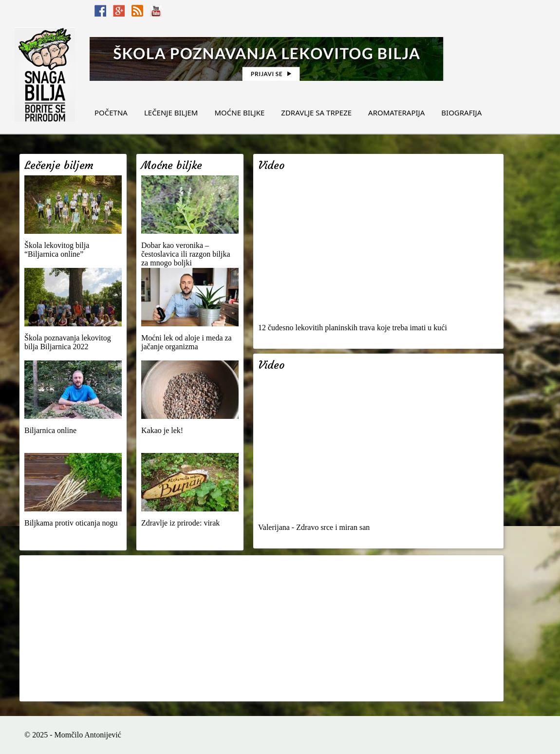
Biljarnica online (50, 430)
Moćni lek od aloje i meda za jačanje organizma (187, 342)
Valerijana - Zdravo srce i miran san (314, 527)
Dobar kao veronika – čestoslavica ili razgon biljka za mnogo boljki (186, 254)
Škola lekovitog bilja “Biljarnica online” (57, 250)
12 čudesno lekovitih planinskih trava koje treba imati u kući (353, 328)
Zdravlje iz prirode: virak (180, 523)
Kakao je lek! (162, 430)
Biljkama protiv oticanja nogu (71, 523)
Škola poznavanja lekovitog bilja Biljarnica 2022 (68, 342)
